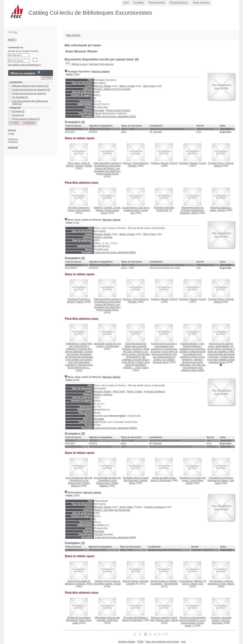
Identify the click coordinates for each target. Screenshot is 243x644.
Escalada (99, 110)
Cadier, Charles (217, 210)
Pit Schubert (112, 346)
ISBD (77, 75)
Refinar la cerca (80, 64)
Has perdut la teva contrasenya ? (24, 65)
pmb (183, 642)
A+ (16, 32)
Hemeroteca (157, 3)
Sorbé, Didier (126, 507)
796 (96, 422)
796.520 (99, 534)
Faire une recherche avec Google (162, 642)
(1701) (79, 357)
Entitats (138, 3)
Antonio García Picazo (107, 174)
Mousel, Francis (169, 163)
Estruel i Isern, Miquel (167, 620)
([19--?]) (164, 209)
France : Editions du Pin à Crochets (112, 89)
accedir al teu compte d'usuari (23, 51)
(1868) (193, 357)
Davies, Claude (113, 584)
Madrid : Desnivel (103, 237)
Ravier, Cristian (127, 86)
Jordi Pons (113, 620)
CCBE (140, 642)
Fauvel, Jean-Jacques (79, 210)
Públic (69, 75)
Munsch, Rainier (101, 72)
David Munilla (171, 584)
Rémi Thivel (149, 86)
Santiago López (217, 362)
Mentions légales (127, 642)
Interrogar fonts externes (101, 64)
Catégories (15, 108)
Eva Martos (156, 584)
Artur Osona (142, 368)
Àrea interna (201, 3)
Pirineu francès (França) (118, 110)
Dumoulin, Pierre (84, 584)
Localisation (16, 82)
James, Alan (197, 584)
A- (10, 32)
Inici (126, 3)
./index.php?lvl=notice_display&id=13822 (115, 116)
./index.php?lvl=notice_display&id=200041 (116, 428)
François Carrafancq (155, 392)
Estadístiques (179, 3)
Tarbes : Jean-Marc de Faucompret (112, 510)
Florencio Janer (161, 362)
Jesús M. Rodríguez (161, 480)
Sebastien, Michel (189, 213)
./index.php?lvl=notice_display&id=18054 (115, 537)
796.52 (98, 113)
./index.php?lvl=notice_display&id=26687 (115, 252)
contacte (13, 147)
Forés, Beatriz (227, 584)
